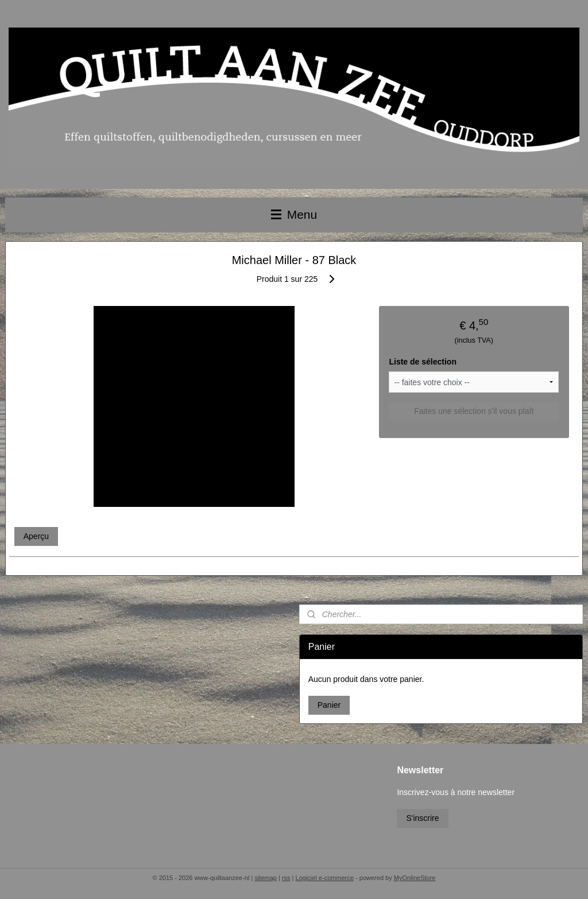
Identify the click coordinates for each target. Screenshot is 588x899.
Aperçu (36, 536)
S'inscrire (422, 818)
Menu (294, 214)
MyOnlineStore (415, 878)
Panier (329, 705)
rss (286, 878)
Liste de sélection (422, 362)
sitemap (266, 878)
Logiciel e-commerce (325, 878)
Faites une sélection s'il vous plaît (474, 411)
